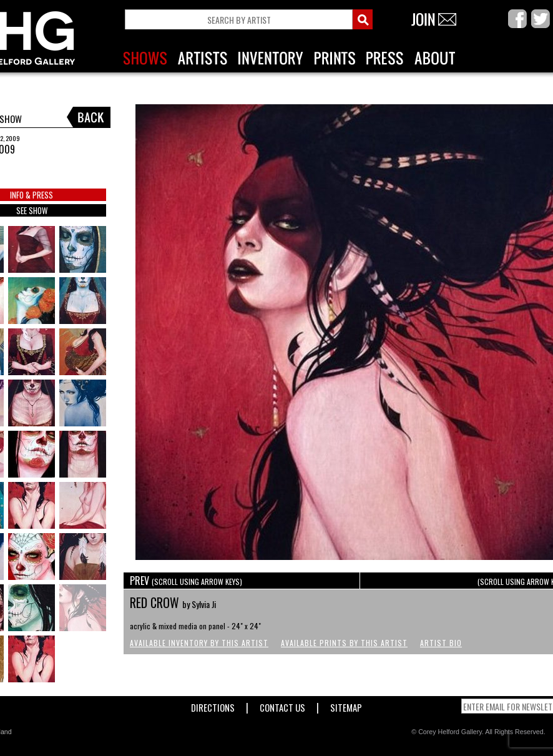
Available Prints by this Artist (344, 643)
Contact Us (282, 705)
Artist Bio (441, 643)
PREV (186, 581)
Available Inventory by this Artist (199, 643)
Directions (213, 705)
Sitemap (346, 705)
